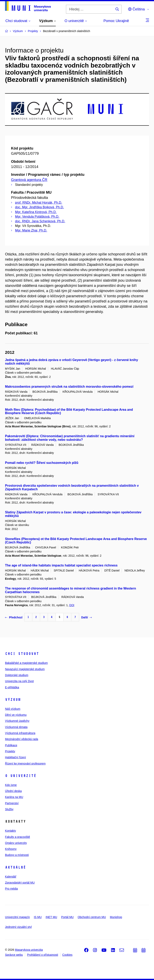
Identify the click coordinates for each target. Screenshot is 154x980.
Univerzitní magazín (17, 917)
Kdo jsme (11, 785)
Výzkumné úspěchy (17, 721)
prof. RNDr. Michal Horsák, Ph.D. (39, 203)
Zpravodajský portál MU (20, 883)
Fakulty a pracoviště (18, 837)
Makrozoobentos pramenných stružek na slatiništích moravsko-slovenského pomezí (69, 387)
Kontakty (10, 831)
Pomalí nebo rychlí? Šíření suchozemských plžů (42, 463)
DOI (72, 605)
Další (87, 617)
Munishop (116, 917)
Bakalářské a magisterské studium (26, 663)
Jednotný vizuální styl (18, 927)
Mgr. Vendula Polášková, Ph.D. (37, 217)
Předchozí (14, 617)
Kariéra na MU (14, 797)
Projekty (10, 751)
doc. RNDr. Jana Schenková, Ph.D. (40, 221)
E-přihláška (12, 687)
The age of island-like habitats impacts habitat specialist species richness (61, 565)
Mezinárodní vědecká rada (22, 739)
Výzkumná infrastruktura (20, 733)
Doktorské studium (17, 675)
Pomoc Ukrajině (116, 21)
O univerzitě (21, 776)
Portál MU (67, 917)
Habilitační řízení (15, 757)
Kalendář (11, 877)
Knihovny (11, 849)
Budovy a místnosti (17, 855)
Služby (9, 809)
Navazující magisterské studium (25, 669)
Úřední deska (13, 791)
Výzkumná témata (16, 727)
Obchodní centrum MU (92, 917)
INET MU (51, 917)
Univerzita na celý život (19, 681)
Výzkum (13, 700)
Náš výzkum (13, 709)
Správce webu (14, 955)
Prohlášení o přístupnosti (43, 955)
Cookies (67, 955)
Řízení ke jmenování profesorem (25, 764)
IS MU (38, 917)
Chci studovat (22, 654)
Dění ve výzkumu (16, 715)
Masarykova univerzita (29, 950)
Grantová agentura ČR (29, 180)
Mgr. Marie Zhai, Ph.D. (31, 230)
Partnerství (12, 803)
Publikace (11, 745)
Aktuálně (15, 867)
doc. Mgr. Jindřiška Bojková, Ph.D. (40, 207)
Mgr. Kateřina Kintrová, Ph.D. (36, 212)
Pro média (11, 889)
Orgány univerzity (16, 843)
